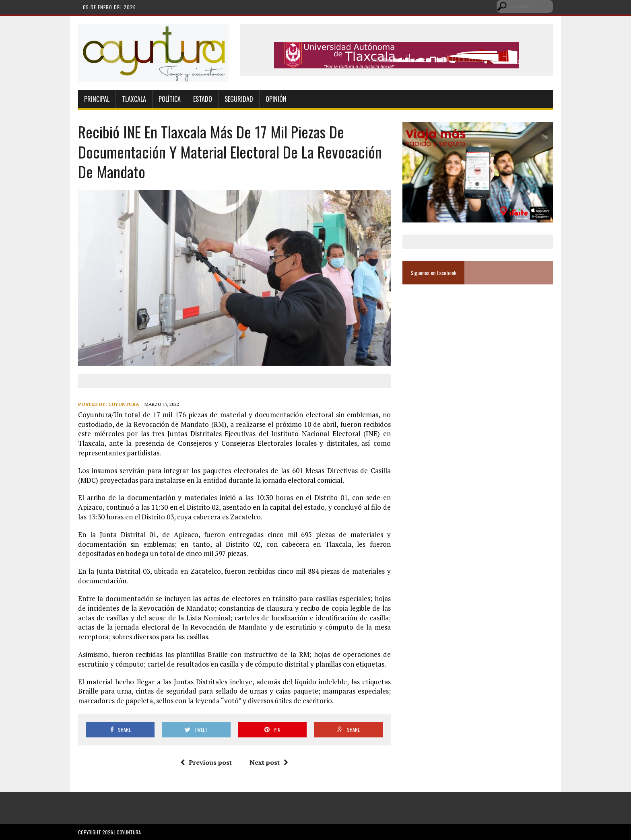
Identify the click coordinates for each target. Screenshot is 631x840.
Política (170, 99)
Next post (269, 762)
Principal (97, 99)
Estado (203, 99)
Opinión (276, 99)
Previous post (206, 762)
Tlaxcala (134, 99)
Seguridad (239, 99)
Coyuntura (124, 404)
